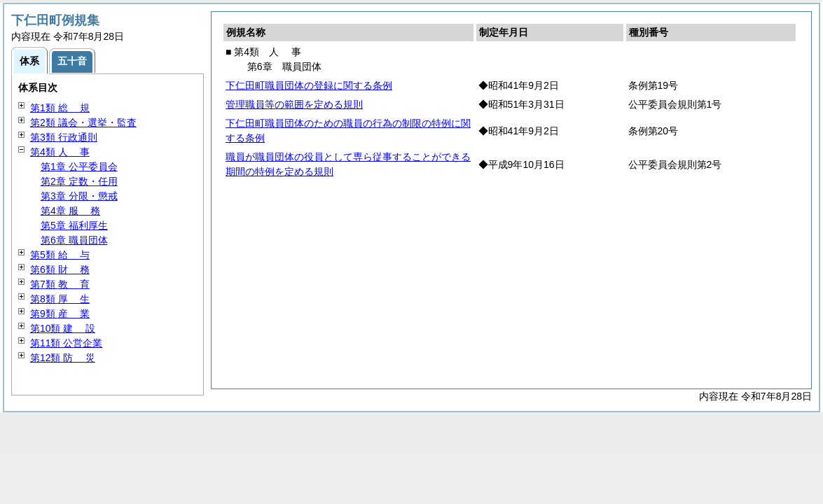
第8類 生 (60, 299)
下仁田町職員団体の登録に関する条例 (309, 85)
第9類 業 (60, 314)
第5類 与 (60, 255)
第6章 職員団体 (74, 240)
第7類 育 (60, 284)
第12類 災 (63, 358)
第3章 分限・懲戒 (79, 196)
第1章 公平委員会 (79, 167)
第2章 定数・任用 (79, 181)
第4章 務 (70, 211)
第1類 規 (60, 108)
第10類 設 (63, 328)
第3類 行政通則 (64, 137)
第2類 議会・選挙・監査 (83, 122)
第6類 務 (60, 269)
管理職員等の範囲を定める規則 (294, 104)
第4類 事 (60, 152)
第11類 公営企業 (66, 343)
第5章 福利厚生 (74, 225)
